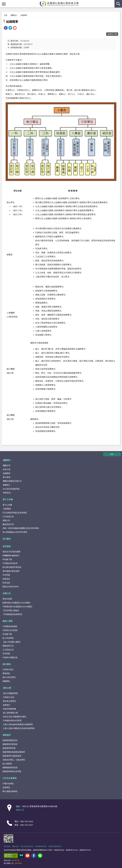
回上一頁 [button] (113, 34)
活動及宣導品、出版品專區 (14, 760)
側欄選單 (4, 4)
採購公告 (6, 520)
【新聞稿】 (7, 509)
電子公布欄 (8, 499)
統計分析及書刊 (9, 677)
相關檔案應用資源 (10, 767)
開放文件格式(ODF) (11, 587)
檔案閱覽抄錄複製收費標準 (14, 752)
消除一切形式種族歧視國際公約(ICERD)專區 (21, 528)
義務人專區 (8, 621)
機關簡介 (14, 15)
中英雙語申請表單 (10, 563)
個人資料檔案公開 (10, 713)
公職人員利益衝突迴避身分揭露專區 (18, 724)
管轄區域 (7, 493)
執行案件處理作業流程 (12, 567)
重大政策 (7, 477)
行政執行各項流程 (10, 630)
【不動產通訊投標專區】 (13, 614)
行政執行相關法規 (10, 657)
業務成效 (6, 673)
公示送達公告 (8, 516)
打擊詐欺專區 (8, 783)
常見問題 (6, 575)
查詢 (118, 4)
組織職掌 (24, 15)
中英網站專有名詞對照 (12, 720)
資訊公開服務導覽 (10, 693)
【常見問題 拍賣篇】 (11, 610)
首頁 (6, 15)
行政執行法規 (8, 697)
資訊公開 (7, 688)
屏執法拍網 (7, 599)
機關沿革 (7, 465)
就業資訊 (6, 579)
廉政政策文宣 (8, 524)
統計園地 (7, 664)
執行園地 (7, 539)
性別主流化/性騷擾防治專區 (15, 717)
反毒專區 (6, 787)
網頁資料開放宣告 (55, 846)
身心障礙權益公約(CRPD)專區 (15, 532)
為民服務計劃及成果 (11, 571)
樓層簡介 (7, 485)
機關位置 (20, 810)
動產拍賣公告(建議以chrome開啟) (16, 603)
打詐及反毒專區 (10, 778)
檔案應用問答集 (9, 748)
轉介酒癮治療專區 (10, 791)
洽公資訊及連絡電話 (11, 489)
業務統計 (7, 705)
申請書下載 (7, 559)
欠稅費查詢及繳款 (10, 626)
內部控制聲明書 (9, 709)
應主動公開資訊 (9, 701)
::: (2, 2)
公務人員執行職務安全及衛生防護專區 (19, 728)
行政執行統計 (8, 669)
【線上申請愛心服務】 (12, 642)
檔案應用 (7, 735)
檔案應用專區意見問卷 (12, 771)
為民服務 (7, 546)
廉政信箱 (15, 846)
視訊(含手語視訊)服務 (11, 552)
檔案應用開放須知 (10, 740)
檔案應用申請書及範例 (12, 756)
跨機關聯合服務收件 (11, 555)
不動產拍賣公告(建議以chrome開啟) (17, 606)
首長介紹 (7, 469)
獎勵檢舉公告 (8, 646)
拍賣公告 (7, 593)
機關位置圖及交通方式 (12, 481)
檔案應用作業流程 (10, 744)
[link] (6, 28)
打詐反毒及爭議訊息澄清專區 (15, 513)
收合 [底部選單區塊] (112, 454)
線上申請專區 (8, 638)
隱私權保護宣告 (41, 846)
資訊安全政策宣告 (27, 846)
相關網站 (6, 681)
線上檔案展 (7, 764)
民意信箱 (6, 583)
